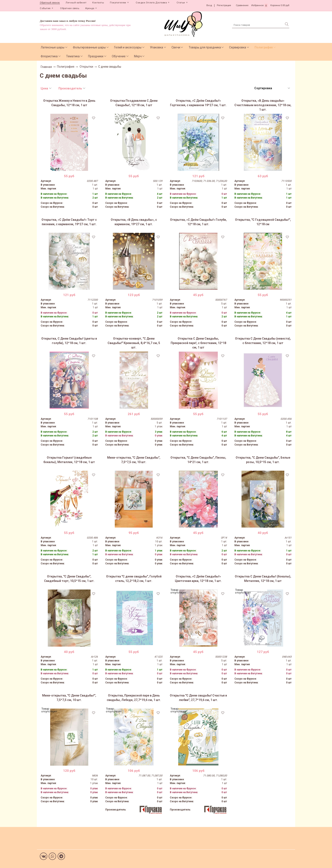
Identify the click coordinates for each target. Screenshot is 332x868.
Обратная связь (70, 8)
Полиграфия (264, 47)
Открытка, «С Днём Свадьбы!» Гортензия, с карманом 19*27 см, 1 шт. (198, 103)
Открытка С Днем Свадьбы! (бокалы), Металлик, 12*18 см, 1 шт (263, 579)
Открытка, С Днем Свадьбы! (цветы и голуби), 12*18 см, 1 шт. (69, 341)
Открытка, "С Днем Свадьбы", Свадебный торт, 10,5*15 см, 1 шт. (69, 579)
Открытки (86, 67)
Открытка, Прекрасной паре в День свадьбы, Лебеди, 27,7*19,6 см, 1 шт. (134, 698)
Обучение (119, 56)
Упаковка (156, 47)
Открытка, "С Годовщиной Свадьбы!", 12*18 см (263, 222)
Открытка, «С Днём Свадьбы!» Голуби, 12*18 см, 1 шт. (198, 222)
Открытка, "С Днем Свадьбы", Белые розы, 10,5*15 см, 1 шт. (263, 460)
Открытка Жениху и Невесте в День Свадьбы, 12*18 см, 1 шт (69, 103)
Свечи (176, 47)
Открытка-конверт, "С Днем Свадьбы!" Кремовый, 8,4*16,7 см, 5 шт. (134, 343)
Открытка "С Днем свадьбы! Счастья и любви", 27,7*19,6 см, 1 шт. (198, 698)
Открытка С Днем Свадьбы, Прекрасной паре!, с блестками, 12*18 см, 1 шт (198, 343)
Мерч (138, 56)
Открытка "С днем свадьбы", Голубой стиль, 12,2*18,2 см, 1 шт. (134, 579)
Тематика (73, 56)
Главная (46, 67)
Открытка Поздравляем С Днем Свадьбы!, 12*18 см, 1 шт (134, 103)
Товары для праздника (205, 47)
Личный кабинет (76, 3)
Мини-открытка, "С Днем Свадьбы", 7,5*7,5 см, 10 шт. (134, 460)
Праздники (96, 56)
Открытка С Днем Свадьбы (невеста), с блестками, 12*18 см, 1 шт (263, 341)
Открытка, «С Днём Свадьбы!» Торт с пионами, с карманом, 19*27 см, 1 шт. (69, 222)
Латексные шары (53, 47)
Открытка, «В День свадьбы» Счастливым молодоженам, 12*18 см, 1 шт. (263, 105)
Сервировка (238, 47)
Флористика (49, 56)
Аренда (90, 8)
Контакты (98, 3)
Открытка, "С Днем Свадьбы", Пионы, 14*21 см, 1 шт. (198, 460)
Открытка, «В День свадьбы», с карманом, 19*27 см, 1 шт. (134, 222)
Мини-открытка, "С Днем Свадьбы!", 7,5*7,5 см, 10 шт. (69, 698)
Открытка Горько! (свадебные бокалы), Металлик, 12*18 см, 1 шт (69, 460)
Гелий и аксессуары (128, 47)
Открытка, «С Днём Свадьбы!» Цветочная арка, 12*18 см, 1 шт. (198, 579)
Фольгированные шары (89, 47)
